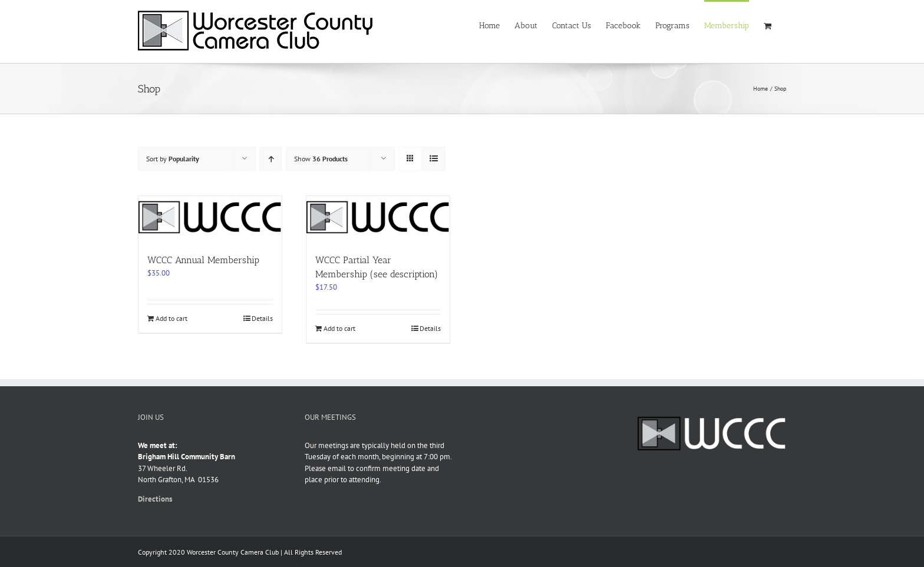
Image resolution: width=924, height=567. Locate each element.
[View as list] (433, 159)
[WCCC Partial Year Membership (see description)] (378, 219)
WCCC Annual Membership (203, 260)
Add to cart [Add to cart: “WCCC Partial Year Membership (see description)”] (339, 328)
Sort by (173, 159)
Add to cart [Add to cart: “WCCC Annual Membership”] (171, 318)
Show (321, 159)
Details (262, 318)
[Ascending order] (271, 159)
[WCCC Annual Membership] (210, 219)
